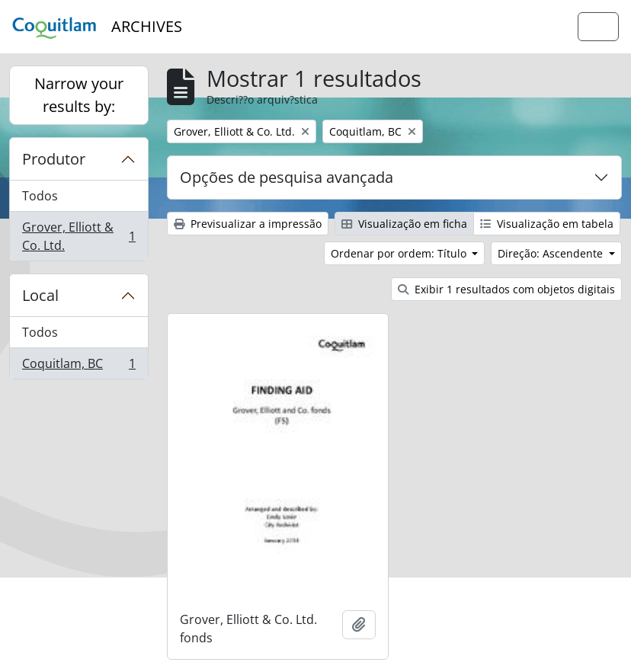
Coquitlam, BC (78, 366)
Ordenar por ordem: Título (400, 253)
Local (40, 295)
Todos (40, 196)
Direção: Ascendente (552, 253)
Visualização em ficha (404, 224)
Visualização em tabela (547, 224)
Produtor (54, 159)
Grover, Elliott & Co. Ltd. (78, 236)
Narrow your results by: (79, 95)
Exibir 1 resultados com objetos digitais (506, 289)
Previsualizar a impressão (248, 224)
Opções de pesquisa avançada (287, 177)
